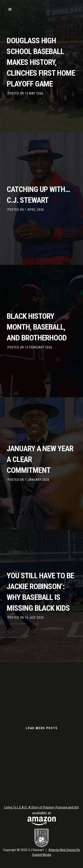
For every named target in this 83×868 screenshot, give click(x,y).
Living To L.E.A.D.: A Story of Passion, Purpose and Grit (41, 807)
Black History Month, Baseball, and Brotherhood (37, 327)
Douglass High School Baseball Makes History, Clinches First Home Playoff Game (41, 62)
